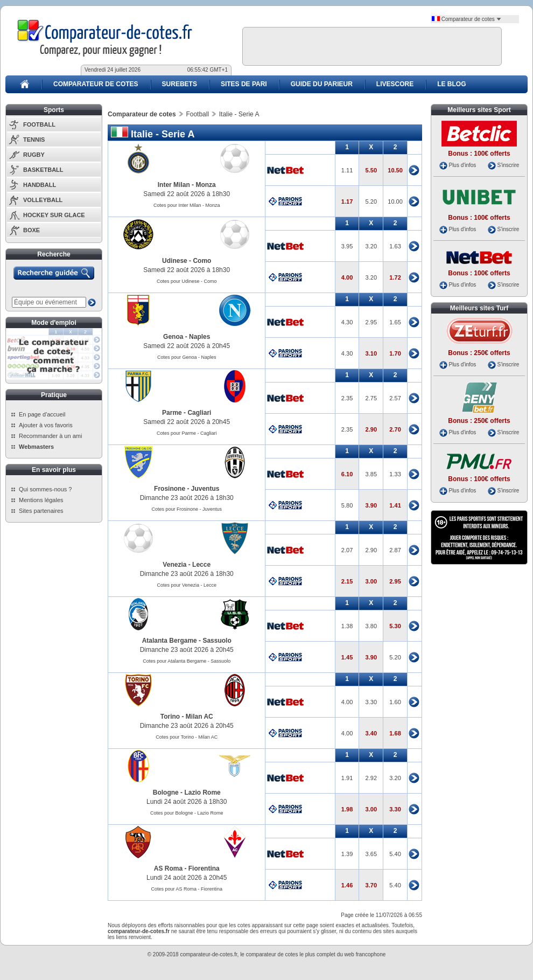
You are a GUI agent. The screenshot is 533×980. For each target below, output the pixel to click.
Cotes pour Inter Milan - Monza (187, 205)
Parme (172, 413)
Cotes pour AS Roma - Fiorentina (187, 889)
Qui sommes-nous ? (45, 489)
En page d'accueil (42, 414)
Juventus (205, 489)
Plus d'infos (462, 165)
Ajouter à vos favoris (46, 425)
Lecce (201, 565)
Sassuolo (217, 641)
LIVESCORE (395, 84)
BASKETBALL (43, 170)
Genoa (173, 337)
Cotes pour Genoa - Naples (187, 357)
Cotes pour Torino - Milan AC (187, 737)
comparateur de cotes (272, 954)
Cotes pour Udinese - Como (187, 281)
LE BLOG (451, 84)
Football (197, 114)
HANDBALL (40, 185)
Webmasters (36, 447)
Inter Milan (174, 185)
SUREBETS (180, 84)
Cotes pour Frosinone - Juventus (187, 509)
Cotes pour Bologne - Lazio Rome (187, 813)
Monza (205, 185)
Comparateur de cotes (467, 19)
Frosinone (170, 489)
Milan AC (199, 717)
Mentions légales (41, 500)
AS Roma (168, 868)
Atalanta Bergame (170, 641)
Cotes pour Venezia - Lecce (187, 585)
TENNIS (34, 140)
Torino (170, 717)
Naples (199, 337)
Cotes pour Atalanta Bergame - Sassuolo (187, 661)
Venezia (174, 565)
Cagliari (199, 413)
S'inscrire (508, 165)
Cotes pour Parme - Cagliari (187, 433)
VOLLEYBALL (43, 200)
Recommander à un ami (50, 436)
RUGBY (34, 155)
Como (202, 261)
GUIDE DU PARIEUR (322, 84)
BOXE (31, 230)
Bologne (166, 793)
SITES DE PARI (244, 84)
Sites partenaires (41, 511)
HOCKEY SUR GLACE (54, 215)
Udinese (175, 261)
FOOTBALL (39, 124)
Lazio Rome (202, 793)
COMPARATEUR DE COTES (96, 84)
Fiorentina (204, 868)
